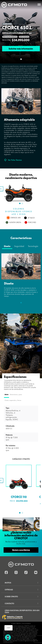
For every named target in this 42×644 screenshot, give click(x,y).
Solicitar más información (21, 49)
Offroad (9, 590)
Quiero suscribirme (21, 550)
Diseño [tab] (7, 246)
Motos (8, 583)
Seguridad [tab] (19, 246)
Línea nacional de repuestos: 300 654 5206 (22, 611)
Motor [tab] (7, 395)
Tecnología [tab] (33, 246)
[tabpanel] (21, 198)
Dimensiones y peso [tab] (16, 395)
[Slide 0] (21, 59)
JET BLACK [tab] (31, 218)
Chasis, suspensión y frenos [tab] (13, 400)
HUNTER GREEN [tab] (15, 222)
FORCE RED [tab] (32, 222)
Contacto (9, 603)
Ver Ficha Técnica (13, 160)
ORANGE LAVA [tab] (16, 218)
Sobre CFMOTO (11, 597)
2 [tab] (22, 203)
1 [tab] (20, 203)
